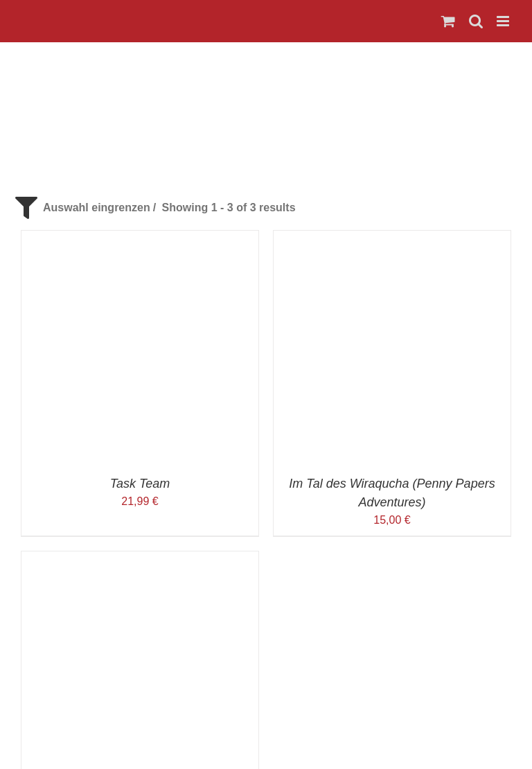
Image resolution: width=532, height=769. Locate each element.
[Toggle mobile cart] (448, 21)
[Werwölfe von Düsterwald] (140, 559)
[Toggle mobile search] (476, 21)
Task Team (140, 484)
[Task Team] (140, 239)
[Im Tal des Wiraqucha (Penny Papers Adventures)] (392, 239)
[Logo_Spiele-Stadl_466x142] (266, 66)
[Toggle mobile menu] (504, 21)
